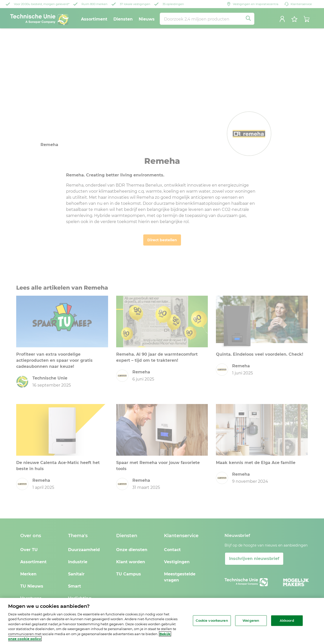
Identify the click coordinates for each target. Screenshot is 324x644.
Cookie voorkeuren (212, 620)
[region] (162, 621)
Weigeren (251, 620)
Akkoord (287, 620)
